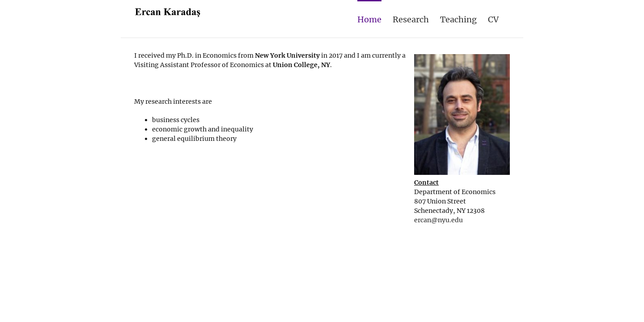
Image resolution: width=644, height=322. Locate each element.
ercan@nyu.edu (439, 220)
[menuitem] (354, 19)
